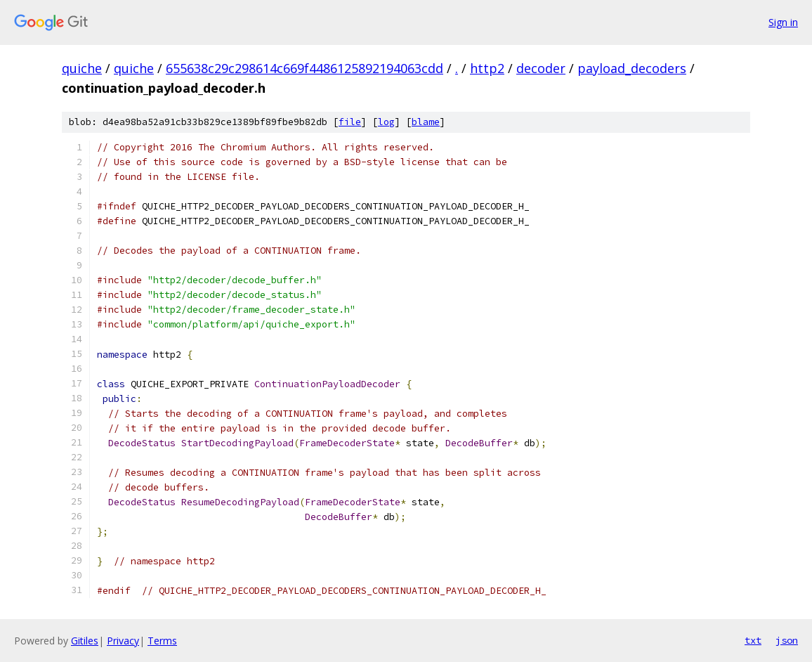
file (350, 122)
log (386, 122)
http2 (487, 68)
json (787, 640)
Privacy (123, 641)
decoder (541, 68)
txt (753, 640)
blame (426, 122)
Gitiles (85, 641)
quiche (82, 68)
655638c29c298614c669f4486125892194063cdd (304, 68)
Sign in (783, 22)
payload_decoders (632, 68)
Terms (162, 641)
